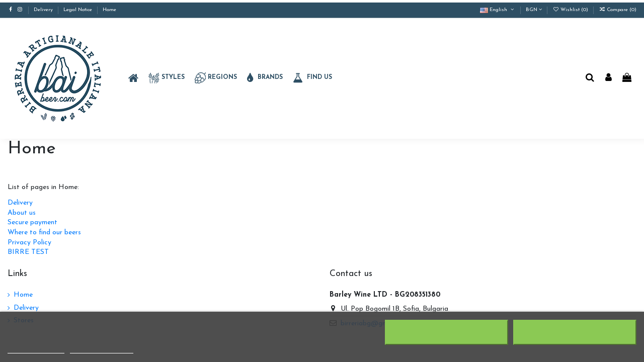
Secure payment (32, 222)
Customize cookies (102, 349)
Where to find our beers (44, 233)
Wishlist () (571, 10)
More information (36, 349)
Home (109, 10)
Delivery (44, 10)
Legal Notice (78, 10)
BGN (534, 10)
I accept (575, 332)
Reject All (447, 332)
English (498, 10)
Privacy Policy (29, 243)
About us (22, 213)
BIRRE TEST (28, 252)
